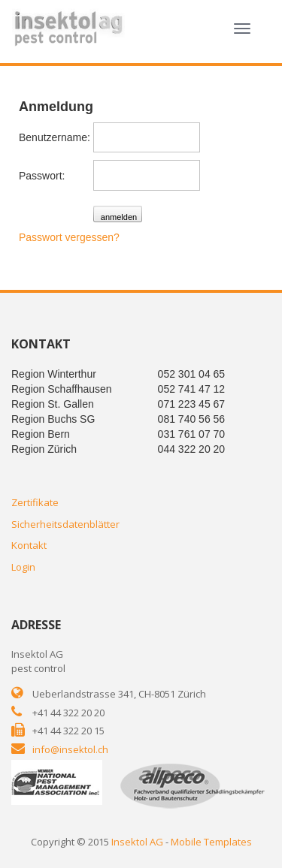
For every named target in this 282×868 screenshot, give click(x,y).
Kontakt (29, 545)
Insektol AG (137, 842)
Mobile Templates (211, 842)
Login (23, 567)
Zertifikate (35, 502)
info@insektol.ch (70, 749)
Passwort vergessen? (69, 237)
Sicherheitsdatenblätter (65, 524)
